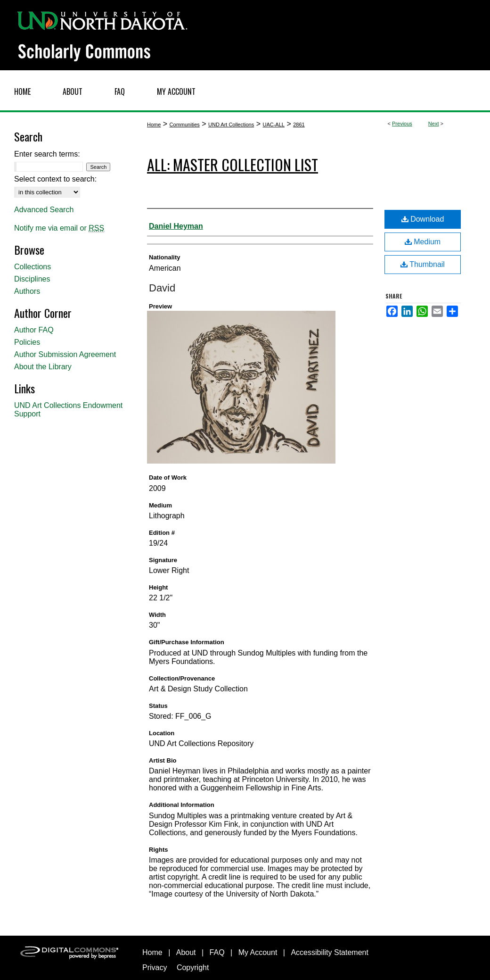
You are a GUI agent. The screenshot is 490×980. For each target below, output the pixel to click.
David (162, 288)
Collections (33, 267)
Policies (27, 342)
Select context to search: (55, 179)
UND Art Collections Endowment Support (68, 410)
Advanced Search (44, 210)
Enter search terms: (47, 154)
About (186, 952)
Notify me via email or (59, 228)
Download (423, 219)
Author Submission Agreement (65, 354)
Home (154, 125)
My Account (258, 952)
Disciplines (32, 279)
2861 (299, 125)
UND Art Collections (231, 125)
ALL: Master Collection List (233, 164)
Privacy (155, 968)
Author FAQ (34, 330)
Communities (185, 125)
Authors (27, 291)
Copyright (193, 968)
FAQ (217, 952)
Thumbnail (423, 264)
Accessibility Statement (330, 952)
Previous (402, 124)
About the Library (43, 367)
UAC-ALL (273, 125)
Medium (423, 242)
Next (434, 124)
